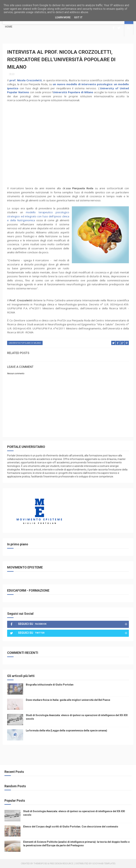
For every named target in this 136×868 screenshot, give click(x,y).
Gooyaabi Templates (104, 863)
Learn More (63, 17)
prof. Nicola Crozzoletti (26, 80)
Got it (78, 17)
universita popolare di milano (25, 343)
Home (9, 27)
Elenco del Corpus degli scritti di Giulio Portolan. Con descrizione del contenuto (71, 827)
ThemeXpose (40, 863)
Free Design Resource (61, 863)
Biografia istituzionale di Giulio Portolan (50, 685)
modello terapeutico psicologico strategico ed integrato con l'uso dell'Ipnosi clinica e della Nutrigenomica (38, 216)
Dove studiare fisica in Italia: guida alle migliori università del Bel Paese (68, 700)
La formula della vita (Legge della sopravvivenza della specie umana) (66, 731)
